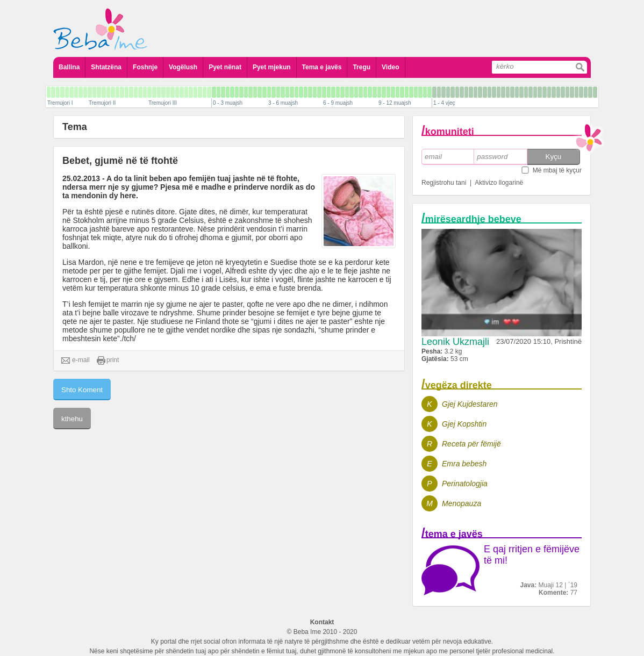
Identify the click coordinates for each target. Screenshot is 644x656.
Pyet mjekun (272, 67)
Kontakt (322, 622)
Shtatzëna (106, 67)
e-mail (76, 361)
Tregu (362, 67)
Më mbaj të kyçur (557, 170)
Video (390, 67)
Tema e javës (322, 67)
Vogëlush (183, 67)
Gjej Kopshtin (464, 424)
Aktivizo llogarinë (499, 183)
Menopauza (461, 503)
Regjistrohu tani (444, 183)
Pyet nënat (225, 67)
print (108, 361)
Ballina (69, 67)
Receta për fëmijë (471, 444)
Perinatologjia (465, 484)
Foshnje (145, 67)
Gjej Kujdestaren (470, 404)
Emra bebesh (464, 464)
